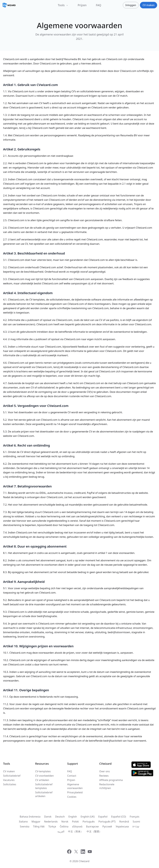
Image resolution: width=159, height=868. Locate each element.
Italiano (23, 822)
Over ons (104, 771)
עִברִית (136, 826)
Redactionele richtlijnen (107, 786)
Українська (122, 826)
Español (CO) (119, 817)
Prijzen (82, 5)
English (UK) (88, 817)
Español (103, 817)
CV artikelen (42, 780)
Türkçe (52, 826)
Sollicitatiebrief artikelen (44, 794)
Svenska (25, 826)
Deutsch (60, 817)
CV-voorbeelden (44, 776)
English (73, 817)
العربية (61, 831)
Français (134, 817)
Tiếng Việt (39, 826)
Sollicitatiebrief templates (44, 786)
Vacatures (9, 780)
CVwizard (84, 861)
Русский (107, 826)
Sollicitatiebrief (12, 776)
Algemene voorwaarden (75, 786)
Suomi (136, 822)
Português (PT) (107, 822)
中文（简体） (75, 831)
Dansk (48, 817)
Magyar (36, 822)
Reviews (104, 776)
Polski (75, 822)
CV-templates (43, 771)
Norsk (65, 822)
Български (92, 826)
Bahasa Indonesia (30, 817)
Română (124, 822)
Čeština (64, 826)
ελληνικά (77, 826)
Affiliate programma (111, 780)
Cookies (72, 797)
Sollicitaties (10, 784)
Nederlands (51, 822)
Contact (72, 776)
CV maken (9, 771)
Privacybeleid (75, 792)
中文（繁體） (94, 831)
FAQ (98, 5)
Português (89, 822)
